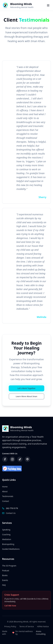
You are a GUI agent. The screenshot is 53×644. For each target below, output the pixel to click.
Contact (6, 501)
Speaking (6, 530)
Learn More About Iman (26, 396)
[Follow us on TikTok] (20, 459)
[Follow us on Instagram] (12, 459)
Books (5, 575)
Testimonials (8, 496)
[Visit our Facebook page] (5, 459)
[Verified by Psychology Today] (26, 469)
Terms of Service (27, 626)
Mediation (7, 539)
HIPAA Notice (43, 626)
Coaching (6, 534)
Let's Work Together (26, 388)
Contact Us (11, 513)
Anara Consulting (41, 633)
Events (5, 580)
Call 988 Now (10, 606)
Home (5, 487)
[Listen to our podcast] (27, 459)
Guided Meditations (11, 549)
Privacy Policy (10, 626)
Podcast (6, 571)
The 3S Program (9, 566)
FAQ (4, 585)
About (5, 491)
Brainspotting (8, 544)
